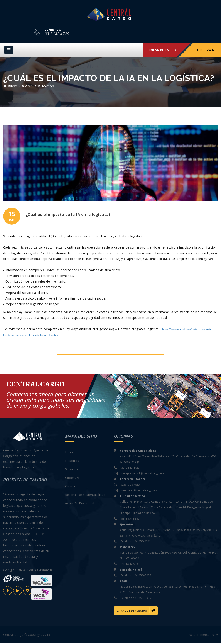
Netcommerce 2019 (203, 635)
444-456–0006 (142, 576)
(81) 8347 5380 (130, 565)
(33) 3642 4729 (130, 468)
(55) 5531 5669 (130, 519)
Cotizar (206, 51)
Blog (26, 87)
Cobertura (73, 478)
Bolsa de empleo (163, 51)
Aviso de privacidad (80, 504)
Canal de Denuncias (136, 611)
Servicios (72, 470)
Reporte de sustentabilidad (85, 495)
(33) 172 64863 (131, 485)
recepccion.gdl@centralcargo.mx (143, 474)
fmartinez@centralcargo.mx (139, 491)
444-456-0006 (142, 542)
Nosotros (72, 461)
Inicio (10, 87)
